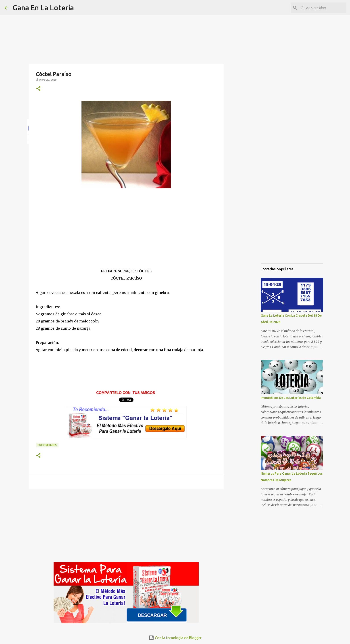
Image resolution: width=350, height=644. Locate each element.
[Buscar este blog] (323, 8)
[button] (38, 89)
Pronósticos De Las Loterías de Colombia (291, 398)
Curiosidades (47, 445)
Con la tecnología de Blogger (175, 638)
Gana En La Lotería (43, 8)
